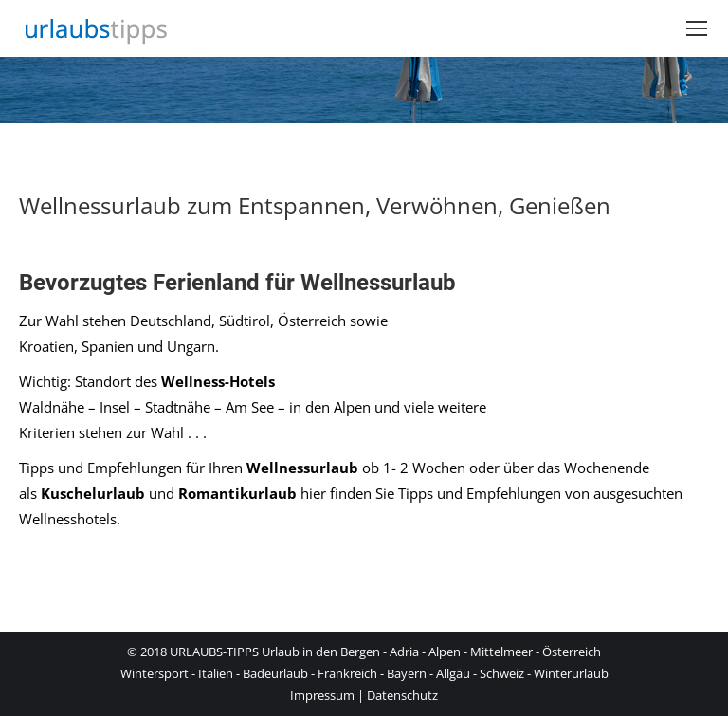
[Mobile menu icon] (697, 28)
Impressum (322, 695)
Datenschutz (402, 695)
